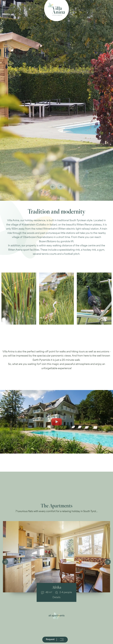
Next (60, 187)
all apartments (57, 616)
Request (50, 640)
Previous (53, 187)
